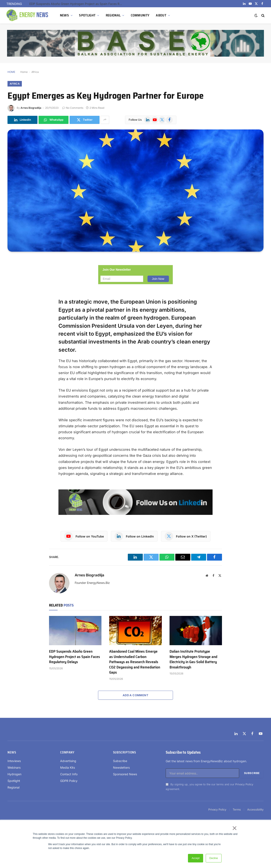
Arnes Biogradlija (31, 108)
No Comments (73, 108)
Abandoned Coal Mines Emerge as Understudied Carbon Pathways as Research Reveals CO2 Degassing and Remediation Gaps (135, 662)
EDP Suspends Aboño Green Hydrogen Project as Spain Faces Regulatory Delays (77, 4)
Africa (35, 72)
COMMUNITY (140, 15)
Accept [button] (196, 858)
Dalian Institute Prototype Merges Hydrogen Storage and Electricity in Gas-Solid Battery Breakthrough (193, 659)
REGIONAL (113, 15)
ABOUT (161, 15)
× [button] (234, 828)
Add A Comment (135, 695)
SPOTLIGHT (87, 15)
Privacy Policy (244, 784)
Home (24, 72)
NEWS (64, 15)
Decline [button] (214, 858)
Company (67, 752)
